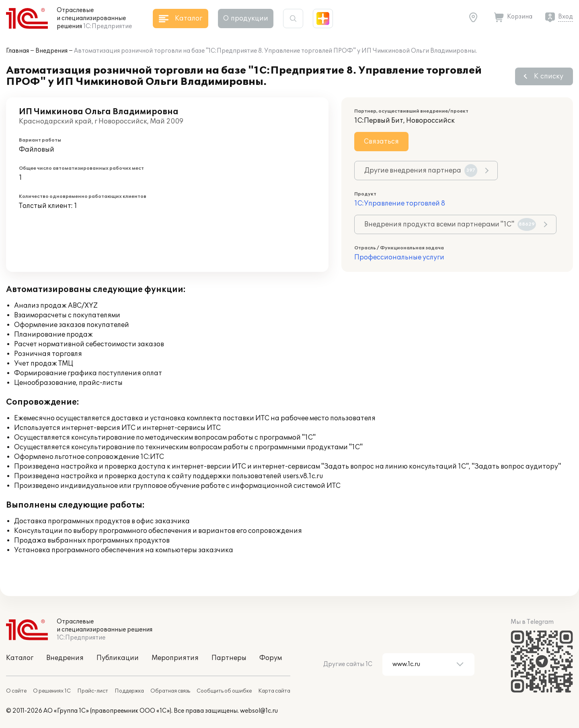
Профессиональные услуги (399, 257)
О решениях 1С (52, 691)
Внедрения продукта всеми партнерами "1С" (450, 224)
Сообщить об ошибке (224, 691)
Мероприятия (175, 658)
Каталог (20, 658)
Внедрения (51, 51)
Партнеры (229, 658)
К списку (549, 76)
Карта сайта (274, 691)
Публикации (118, 658)
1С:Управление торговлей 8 (400, 204)
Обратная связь (170, 691)
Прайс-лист (93, 691)
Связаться (381, 142)
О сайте (16, 691)
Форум (271, 658)
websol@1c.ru (259, 711)
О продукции (246, 19)
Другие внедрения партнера (421, 171)
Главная (17, 51)
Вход (566, 17)
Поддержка (129, 691)
